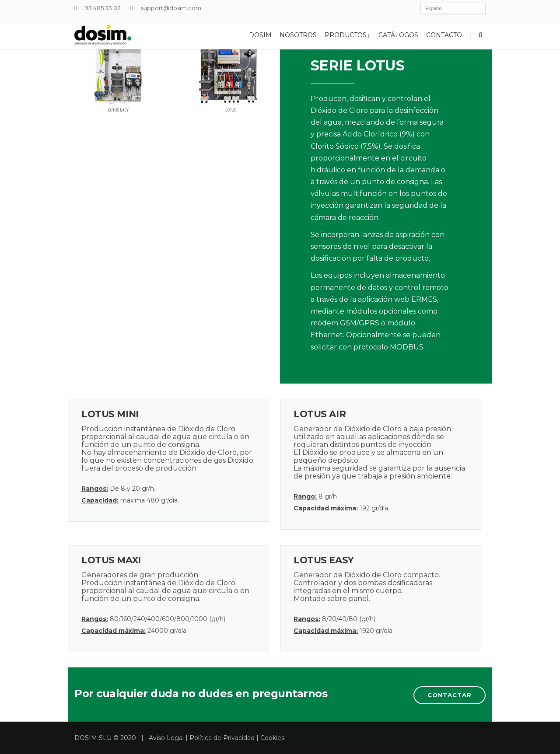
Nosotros (298, 35)
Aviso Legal (166, 738)
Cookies (272, 738)
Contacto (444, 35)
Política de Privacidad (222, 738)
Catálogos (398, 35)
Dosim (260, 35)
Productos (348, 35)
